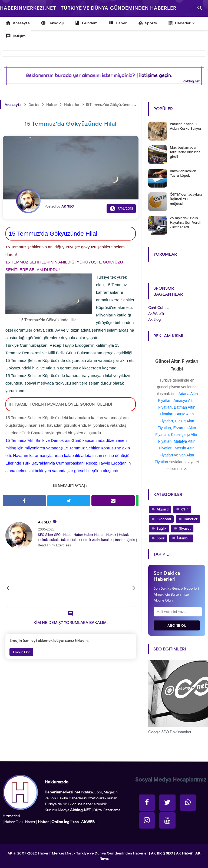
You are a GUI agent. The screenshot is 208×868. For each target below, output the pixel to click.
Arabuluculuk (102, 540)
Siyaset (185, 528)
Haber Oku (14, 822)
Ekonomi (164, 519)
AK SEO (45, 522)
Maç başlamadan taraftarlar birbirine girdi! (185, 152)
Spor (161, 538)
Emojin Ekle (21, 652)
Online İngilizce (65, 822)
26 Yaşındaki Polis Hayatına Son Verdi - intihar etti (185, 223)
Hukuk (111, 535)
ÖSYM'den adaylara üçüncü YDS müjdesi (186, 199)
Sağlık (161, 528)
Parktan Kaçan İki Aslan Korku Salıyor (186, 126)
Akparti (163, 509)
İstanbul (184, 538)
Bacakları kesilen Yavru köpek (183, 173)
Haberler (191, 519)
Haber (68, 535)
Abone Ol (177, 625)
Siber (49, 535)
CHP (185, 509)
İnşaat (120, 540)
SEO (41, 535)
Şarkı (131, 540)
